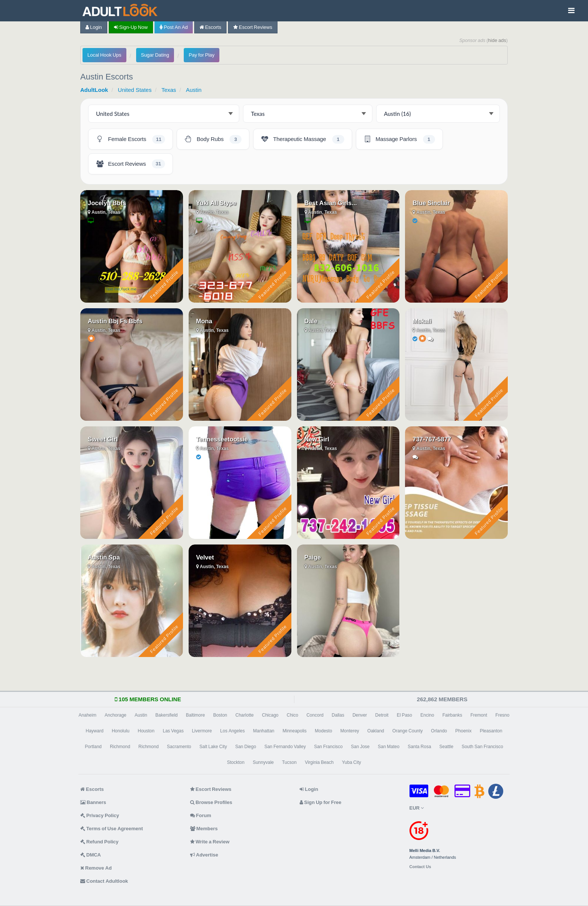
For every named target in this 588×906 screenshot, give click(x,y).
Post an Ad (174, 27)
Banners (93, 802)
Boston (220, 715)
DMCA (91, 855)
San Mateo (388, 747)
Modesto (324, 731)
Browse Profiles (211, 802)
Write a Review (210, 842)
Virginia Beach (319, 762)
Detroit (382, 715)
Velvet (205, 557)
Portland (93, 747)
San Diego (246, 747)
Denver (360, 715)
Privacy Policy (100, 815)
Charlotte (245, 715)
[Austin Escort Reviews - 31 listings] (130, 164)
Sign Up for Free (320, 802)
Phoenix (463, 731)
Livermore (202, 731)
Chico (293, 715)
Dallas (338, 715)
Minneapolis (294, 731)
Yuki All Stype (216, 203)
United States (135, 90)
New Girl (317, 439)
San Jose (360, 747)
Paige (313, 557)
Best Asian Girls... (331, 203)
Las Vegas (173, 731)
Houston (146, 731)
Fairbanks (452, 715)
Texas (169, 90)
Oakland (376, 731)
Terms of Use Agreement (112, 829)
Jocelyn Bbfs (107, 203)
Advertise (204, 855)
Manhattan (264, 731)
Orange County (407, 731)
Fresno (502, 715)
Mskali (422, 321)
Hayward (95, 731)
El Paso (404, 715)
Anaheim (88, 715)
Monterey (350, 731)
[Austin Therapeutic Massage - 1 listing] (302, 139)
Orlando (439, 731)
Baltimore (196, 715)
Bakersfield (166, 715)
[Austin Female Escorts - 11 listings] (130, 139)
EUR (417, 808)
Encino (427, 715)
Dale (311, 321)
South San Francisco (482, 747)
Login (94, 27)
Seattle (446, 747)
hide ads (497, 40)
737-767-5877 (432, 439)
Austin (194, 90)
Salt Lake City (213, 747)
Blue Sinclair (431, 203)
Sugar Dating (155, 55)
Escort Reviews (253, 27)
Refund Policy (99, 842)
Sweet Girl (103, 439)
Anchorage (115, 715)
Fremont (479, 715)
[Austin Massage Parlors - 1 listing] (399, 139)
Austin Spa (104, 557)
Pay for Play (202, 55)
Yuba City (352, 762)
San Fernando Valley (285, 747)
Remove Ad (96, 868)
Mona (204, 321)
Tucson (289, 762)
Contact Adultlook (104, 881)
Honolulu (121, 731)
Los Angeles (232, 731)
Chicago (270, 715)
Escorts (210, 27)
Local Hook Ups (104, 55)
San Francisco (328, 747)
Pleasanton (491, 731)
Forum (201, 815)
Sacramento (179, 747)
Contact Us (420, 867)
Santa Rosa (419, 747)
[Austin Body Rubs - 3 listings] (213, 139)
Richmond (120, 747)
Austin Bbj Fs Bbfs (115, 321)
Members (204, 829)
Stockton (236, 762)
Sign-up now (131, 27)
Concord (315, 715)
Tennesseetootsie (222, 439)
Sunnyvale (263, 762)
